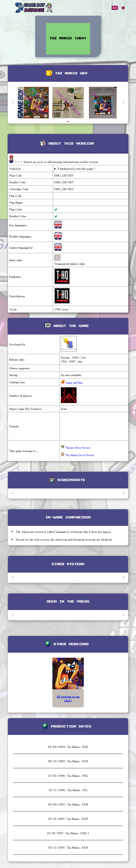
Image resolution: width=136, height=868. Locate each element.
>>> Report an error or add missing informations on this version (56, 162)
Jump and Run (74, 382)
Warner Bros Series (76, 447)
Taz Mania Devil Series (78, 455)
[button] (123, 102)
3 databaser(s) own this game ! (76, 169)
